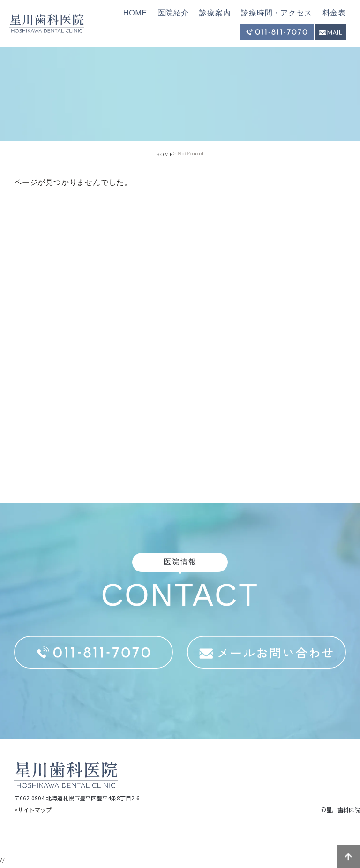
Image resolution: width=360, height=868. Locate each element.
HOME (135, 13)
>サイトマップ (33, 810)
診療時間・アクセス (276, 13)
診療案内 (215, 13)
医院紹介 (173, 13)
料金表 (334, 13)
